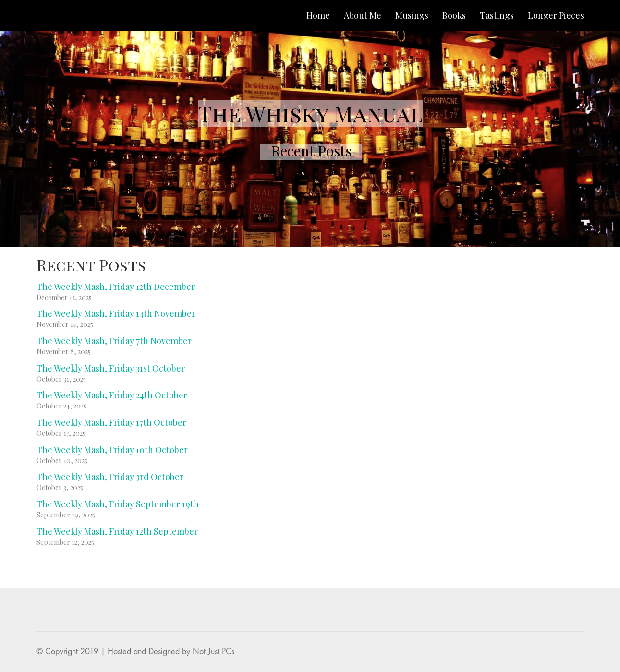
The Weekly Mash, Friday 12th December (116, 287)
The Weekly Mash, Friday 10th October (112, 450)
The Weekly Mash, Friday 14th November (116, 313)
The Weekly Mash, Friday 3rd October (110, 477)
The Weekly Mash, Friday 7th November (114, 341)
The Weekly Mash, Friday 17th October (111, 422)
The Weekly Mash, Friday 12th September (117, 531)
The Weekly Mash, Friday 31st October (111, 368)
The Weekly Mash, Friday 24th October (112, 395)
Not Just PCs (213, 652)
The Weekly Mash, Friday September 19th (118, 504)
